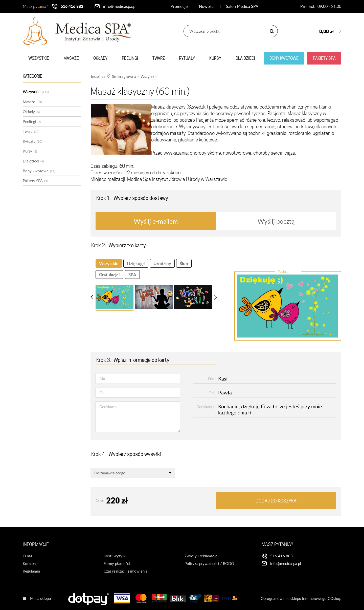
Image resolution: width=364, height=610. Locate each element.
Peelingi (130, 58)
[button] (115, 297)
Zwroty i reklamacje (201, 556)
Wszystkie (39, 58)
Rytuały (187, 58)
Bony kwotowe (284, 58)
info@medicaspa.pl (120, 6)
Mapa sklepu (40, 598)
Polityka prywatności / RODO (209, 563)
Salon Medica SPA (242, 6)
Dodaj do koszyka (276, 501)
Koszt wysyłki (115, 556)
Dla (102, 379)
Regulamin (31, 571)
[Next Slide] (213, 297)
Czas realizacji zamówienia (126, 571)
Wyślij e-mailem (156, 221)
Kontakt (29, 563)
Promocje (179, 6)
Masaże (71, 58)
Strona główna (124, 76)
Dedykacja (108, 407)
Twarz (159, 58)
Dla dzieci (245, 58)
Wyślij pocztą (276, 221)
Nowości (207, 6)
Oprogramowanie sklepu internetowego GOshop (301, 598)
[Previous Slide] (94, 297)
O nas (27, 556)
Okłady (100, 58)
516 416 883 (72, 6)
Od (102, 393)
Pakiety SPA (324, 58)
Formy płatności (117, 563)
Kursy (215, 58)
